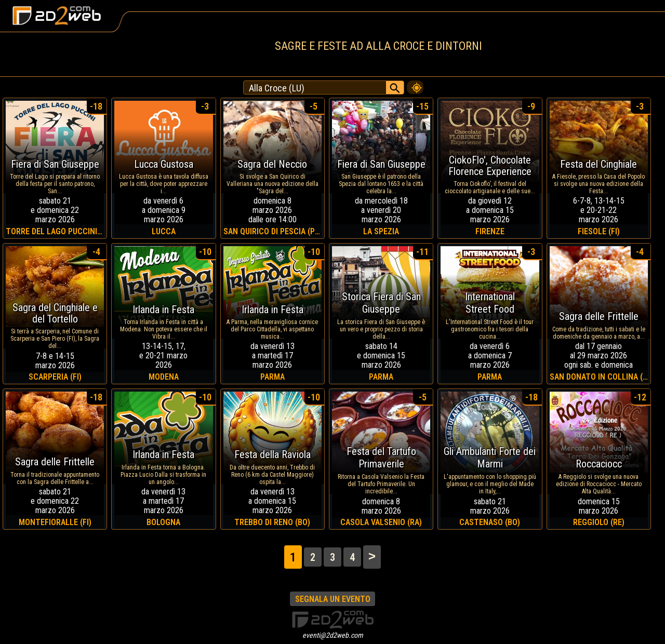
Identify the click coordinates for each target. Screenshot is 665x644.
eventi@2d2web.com (333, 635)
